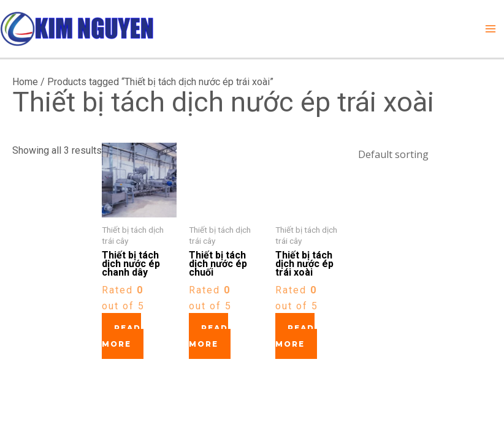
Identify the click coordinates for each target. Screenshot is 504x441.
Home (25, 82)
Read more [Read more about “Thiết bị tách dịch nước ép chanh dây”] (121, 336)
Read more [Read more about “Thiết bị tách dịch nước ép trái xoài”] (295, 336)
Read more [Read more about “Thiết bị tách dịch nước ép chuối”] (208, 336)
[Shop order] (421, 153)
